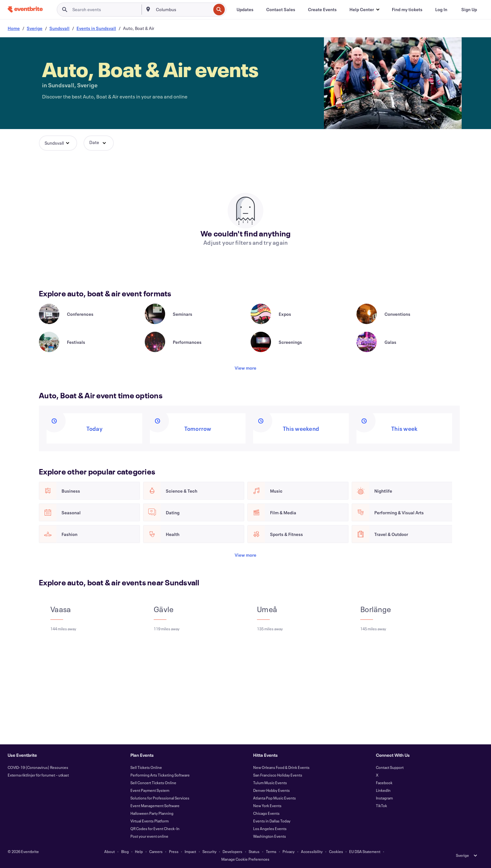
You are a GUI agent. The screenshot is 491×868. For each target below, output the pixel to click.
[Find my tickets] (407, 10)
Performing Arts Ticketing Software (160, 775)
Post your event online (149, 836)
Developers (232, 851)
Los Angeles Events (270, 828)
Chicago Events (266, 813)
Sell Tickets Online (146, 767)
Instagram (384, 798)
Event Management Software (155, 806)
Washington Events (270, 836)
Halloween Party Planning (152, 813)
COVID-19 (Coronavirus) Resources (38, 767)
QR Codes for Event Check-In (155, 828)
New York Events (267, 806)
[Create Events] (322, 10)
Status (254, 851)
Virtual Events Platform (150, 821)
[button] (364, 10)
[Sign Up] (469, 10)
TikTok (381, 806)
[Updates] (245, 10)
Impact (190, 851)
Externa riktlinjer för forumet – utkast (38, 775)
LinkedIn (383, 790)
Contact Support (390, 767)
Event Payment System (150, 790)
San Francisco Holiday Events (278, 775)
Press (174, 851)
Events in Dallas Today (272, 821)
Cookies (336, 851)
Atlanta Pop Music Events (275, 798)
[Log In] (441, 10)
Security (209, 851)
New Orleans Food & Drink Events (281, 767)
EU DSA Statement (365, 851)
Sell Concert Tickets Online (153, 783)
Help (139, 851)
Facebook (384, 783)
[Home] (25, 9)
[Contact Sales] (281, 10)
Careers (156, 851)
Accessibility (312, 851)
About (110, 851)
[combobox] (183, 10)
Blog (125, 851)
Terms (271, 851)
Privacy (289, 851)
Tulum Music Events (270, 783)
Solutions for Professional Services (160, 798)
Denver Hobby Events (271, 790)
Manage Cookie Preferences (245, 859)
